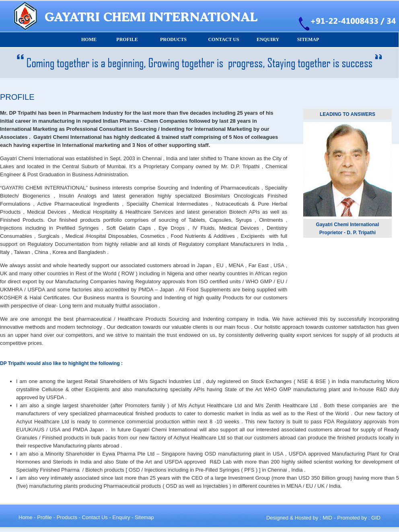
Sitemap (144, 517)
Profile (44, 517)
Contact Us (95, 517)
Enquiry (121, 517)
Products (67, 517)
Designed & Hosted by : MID (299, 518)
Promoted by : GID (359, 518)
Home (26, 517)
